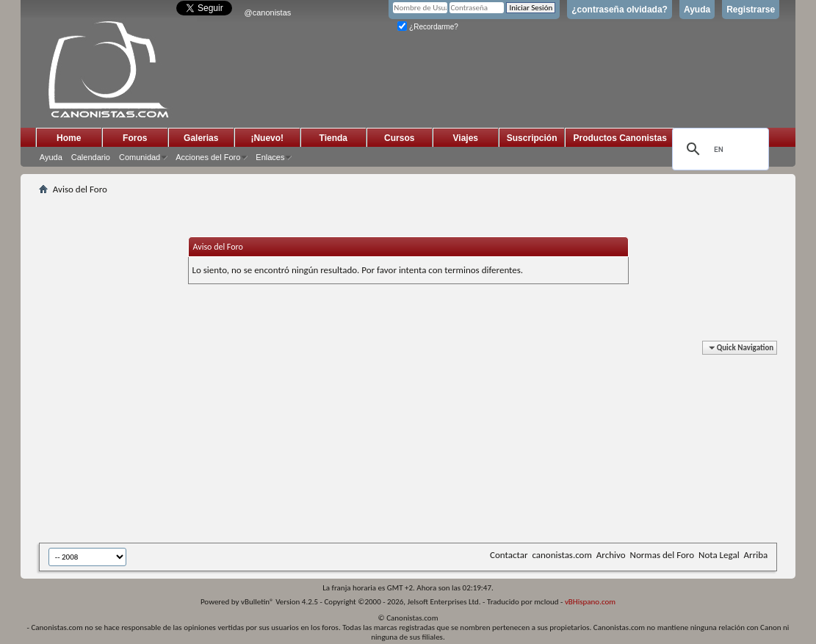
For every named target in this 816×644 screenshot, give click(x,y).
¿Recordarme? (427, 27)
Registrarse (751, 10)
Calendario (91, 157)
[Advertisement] (399, 444)
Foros (135, 138)
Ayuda (697, 10)
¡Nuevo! (267, 138)
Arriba (756, 555)
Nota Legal (719, 555)
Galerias (201, 138)
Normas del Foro (662, 555)
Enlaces (270, 157)
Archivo (611, 555)
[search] (718, 149)
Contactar (509, 555)
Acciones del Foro (208, 157)
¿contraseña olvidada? (620, 10)
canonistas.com (562, 555)
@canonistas (268, 12)
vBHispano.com (590, 602)
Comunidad (140, 157)
